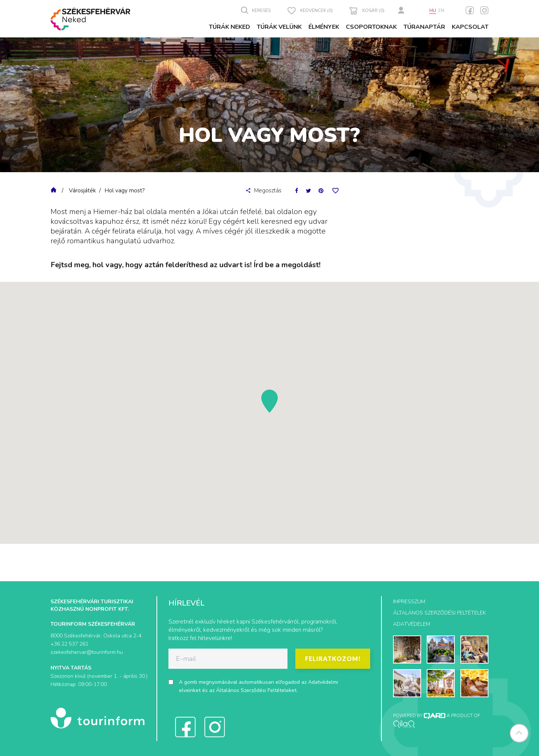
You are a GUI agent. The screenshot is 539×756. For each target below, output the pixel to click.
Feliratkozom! (333, 659)
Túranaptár (424, 27)
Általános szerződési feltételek (439, 613)
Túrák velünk (279, 27)
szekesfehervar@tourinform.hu (87, 652)
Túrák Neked (229, 27)
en (441, 10)
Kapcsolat (470, 27)
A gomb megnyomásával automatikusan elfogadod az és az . (258, 686)
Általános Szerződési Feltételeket (256, 690)
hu (433, 10)
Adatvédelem (412, 624)
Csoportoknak (371, 27)
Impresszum (409, 602)
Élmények (324, 27)
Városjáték (82, 190)
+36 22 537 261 (69, 644)
